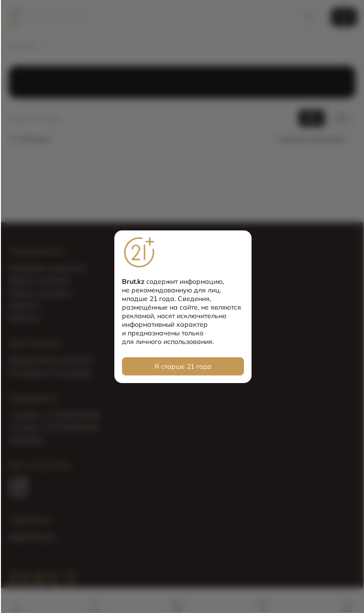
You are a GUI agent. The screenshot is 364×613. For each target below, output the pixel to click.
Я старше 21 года (183, 366)
